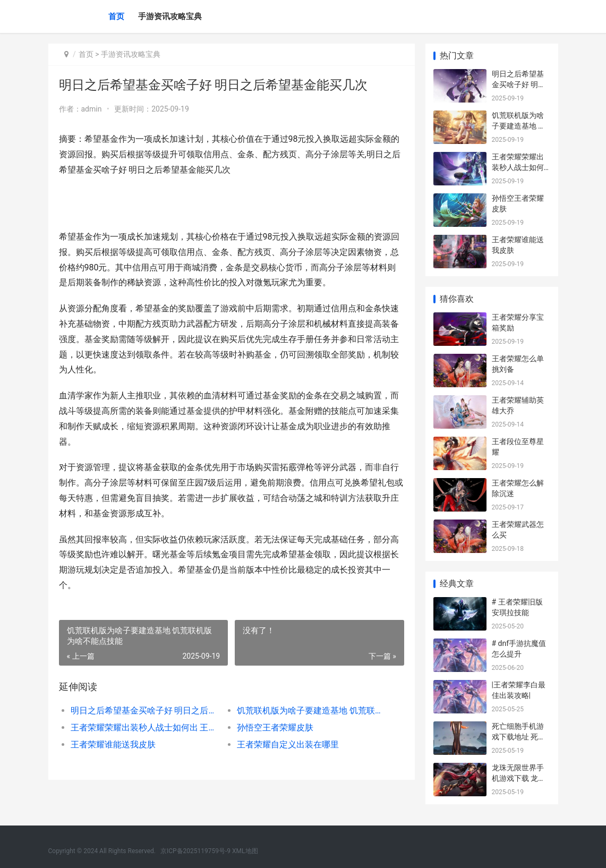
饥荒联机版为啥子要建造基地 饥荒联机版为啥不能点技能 (312, 710)
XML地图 (245, 851)
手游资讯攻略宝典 (170, 16)
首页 (116, 16)
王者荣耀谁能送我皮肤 (113, 744)
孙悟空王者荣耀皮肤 (275, 727)
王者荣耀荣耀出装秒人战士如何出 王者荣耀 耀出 (146, 727)
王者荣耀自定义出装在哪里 (288, 744)
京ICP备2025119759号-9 (195, 851)
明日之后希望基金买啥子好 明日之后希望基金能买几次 (146, 710)
